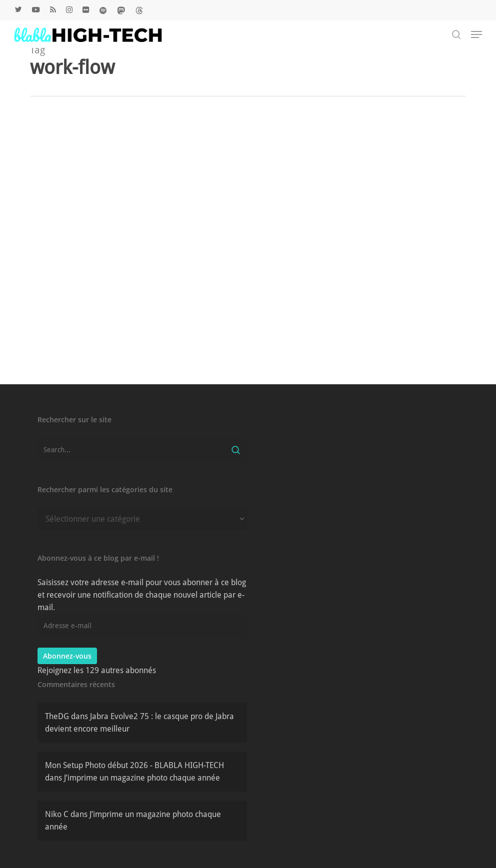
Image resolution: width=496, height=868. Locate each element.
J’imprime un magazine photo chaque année (142, 778)
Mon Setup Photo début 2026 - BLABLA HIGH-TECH (134, 765)
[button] (476, 34)
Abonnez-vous (67, 656)
